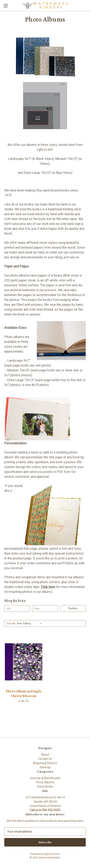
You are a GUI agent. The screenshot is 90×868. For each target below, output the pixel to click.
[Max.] (45, 608)
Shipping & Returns (45, 763)
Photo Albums (45, 782)
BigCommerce (52, 854)
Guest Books (45, 787)
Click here (48, 587)
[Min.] (17, 608)
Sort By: (11, 623)
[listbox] (30, 623)
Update (73, 608)
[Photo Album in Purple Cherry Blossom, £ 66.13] (24, 662)
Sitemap (45, 767)
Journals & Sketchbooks (45, 778)
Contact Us (45, 759)
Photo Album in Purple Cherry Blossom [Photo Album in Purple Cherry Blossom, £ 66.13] (24, 694)
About (45, 755)
